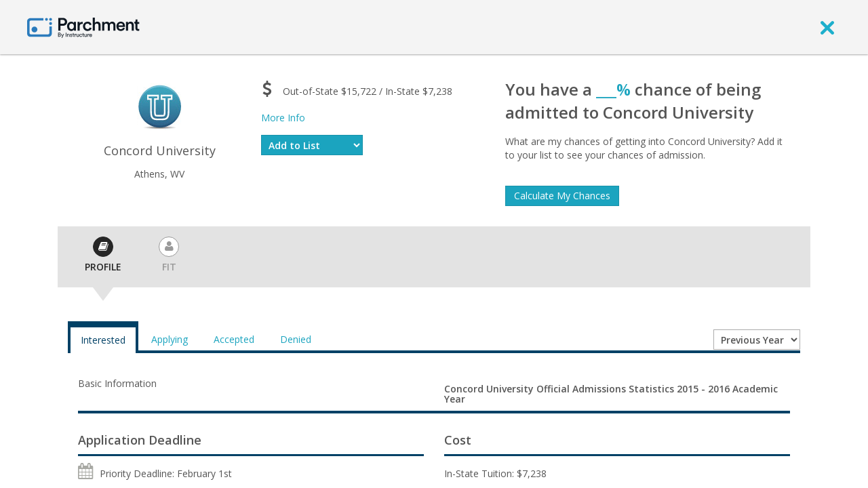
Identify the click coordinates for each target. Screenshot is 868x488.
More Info (283, 118)
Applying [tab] (170, 339)
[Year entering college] (757, 340)
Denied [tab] (296, 339)
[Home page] (83, 27)
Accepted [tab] (234, 339)
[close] (827, 27)
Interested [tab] (103, 340)
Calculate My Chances (562, 196)
